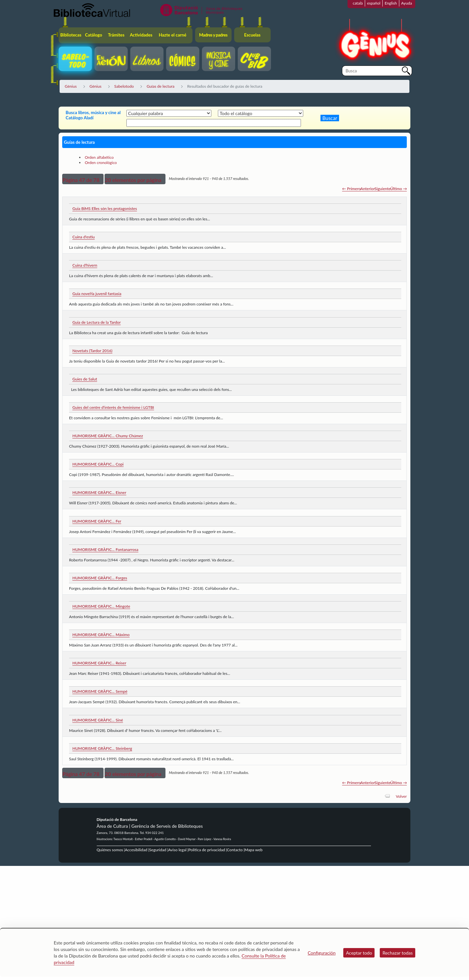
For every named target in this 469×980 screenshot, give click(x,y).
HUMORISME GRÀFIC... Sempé (100, 691)
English (391, 3)
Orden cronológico (101, 163)
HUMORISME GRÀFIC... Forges (100, 578)
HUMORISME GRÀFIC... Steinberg (102, 748)
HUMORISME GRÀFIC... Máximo (101, 635)
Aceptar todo (359, 953)
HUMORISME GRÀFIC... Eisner (99, 492)
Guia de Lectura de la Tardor (96, 322)
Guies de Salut (85, 379)
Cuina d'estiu (84, 237)
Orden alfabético (99, 157)
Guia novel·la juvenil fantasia (97, 294)
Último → (398, 189)
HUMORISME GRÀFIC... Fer (97, 521)
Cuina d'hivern (85, 265)
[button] (83, 179)
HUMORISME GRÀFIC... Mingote (101, 606)
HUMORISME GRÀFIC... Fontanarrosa (105, 549)
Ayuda (407, 3)
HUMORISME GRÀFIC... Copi (98, 464)
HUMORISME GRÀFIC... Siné (98, 720)
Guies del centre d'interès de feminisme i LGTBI (113, 407)
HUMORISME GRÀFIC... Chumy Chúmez (108, 436)
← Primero (351, 189)
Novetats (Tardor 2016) (92, 351)
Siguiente (383, 189)
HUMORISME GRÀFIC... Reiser (99, 663)
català (358, 3)
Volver (401, 796)
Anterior (368, 189)
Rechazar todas (398, 953)
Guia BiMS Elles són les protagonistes (105, 208)
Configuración (322, 953)
